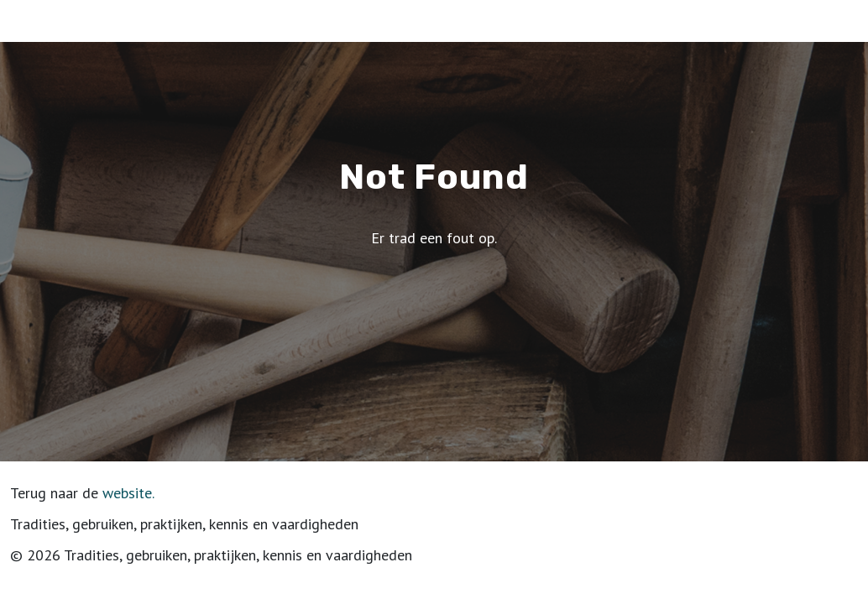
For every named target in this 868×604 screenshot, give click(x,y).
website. (128, 493)
